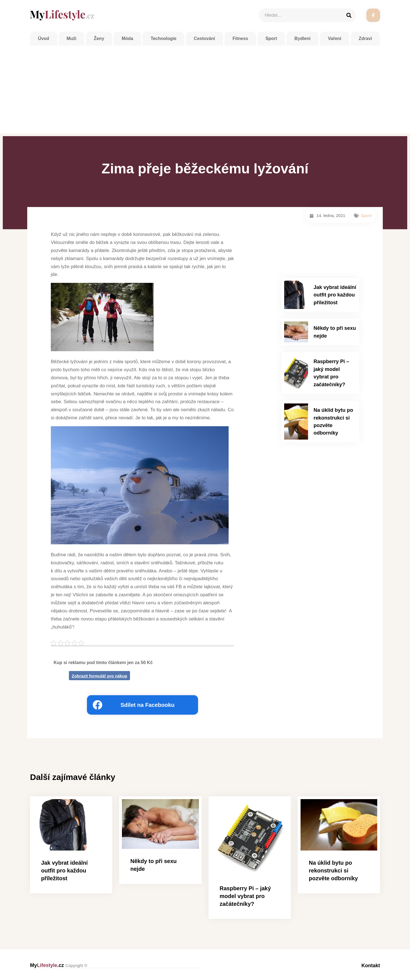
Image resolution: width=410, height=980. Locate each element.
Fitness (240, 40)
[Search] (349, 15)
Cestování (204, 40)
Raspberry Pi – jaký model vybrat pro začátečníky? (334, 363)
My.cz (59, 965)
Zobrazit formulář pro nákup (99, 676)
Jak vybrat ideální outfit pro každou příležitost (332, 293)
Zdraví (365, 40)
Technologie (163, 40)
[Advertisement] (205, 89)
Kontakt (371, 965)
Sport (271, 40)
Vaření (335, 40)
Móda (127, 40)
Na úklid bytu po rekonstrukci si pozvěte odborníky (333, 401)
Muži (71, 40)
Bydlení (302, 40)
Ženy (99, 40)
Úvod (44, 40)
